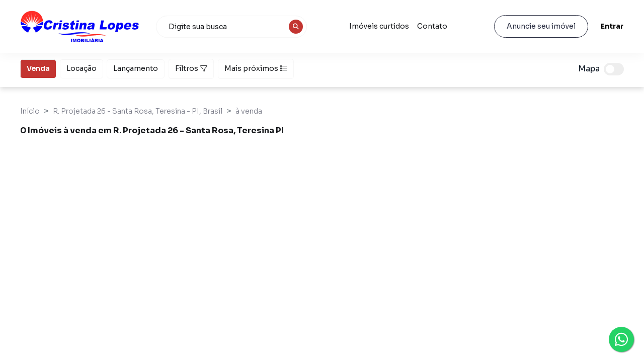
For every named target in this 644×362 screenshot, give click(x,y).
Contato (432, 26)
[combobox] (231, 27)
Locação (82, 68)
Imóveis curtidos (379, 26)
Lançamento (136, 68)
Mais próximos (256, 68)
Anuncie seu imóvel (541, 26)
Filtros (191, 68)
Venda (38, 68)
